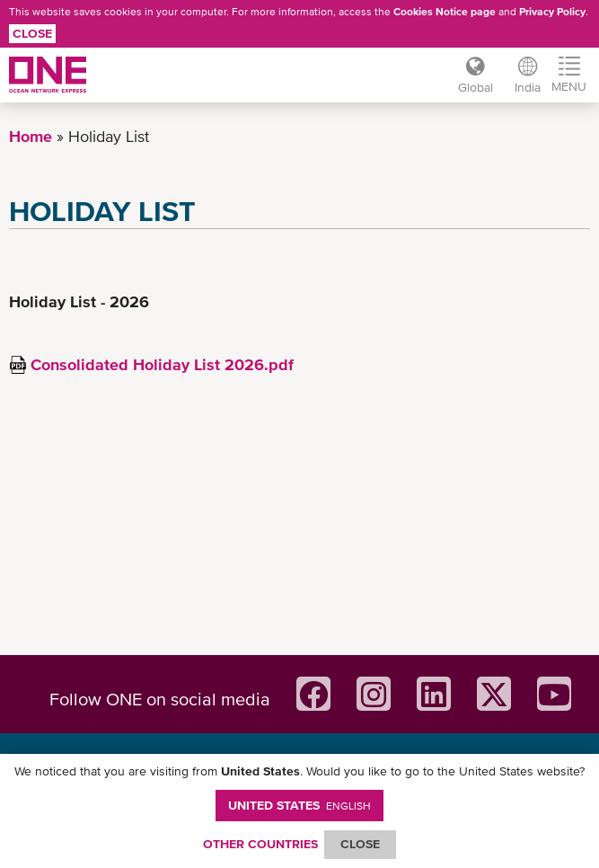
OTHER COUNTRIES (260, 844)
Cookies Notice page (445, 12)
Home (31, 136)
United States (299, 805)
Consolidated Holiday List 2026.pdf (162, 364)
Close (32, 33)
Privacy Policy (552, 12)
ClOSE (360, 844)
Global (476, 87)
